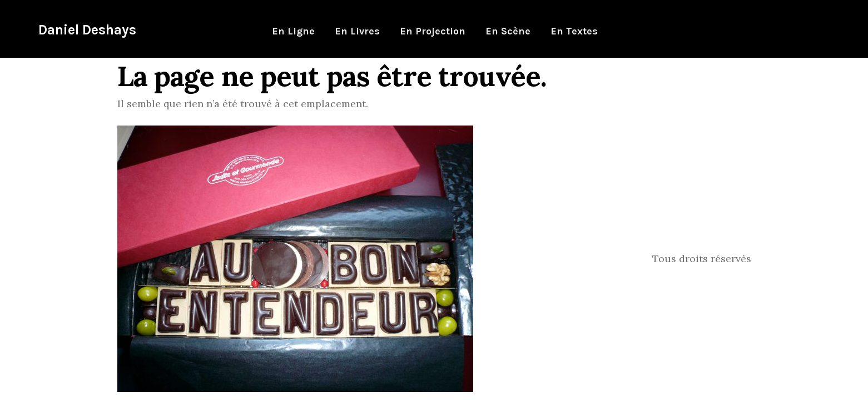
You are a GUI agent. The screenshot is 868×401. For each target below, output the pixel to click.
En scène (508, 31)
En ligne (293, 31)
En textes (574, 31)
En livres (357, 31)
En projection (433, 31)
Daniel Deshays (87, 30)
